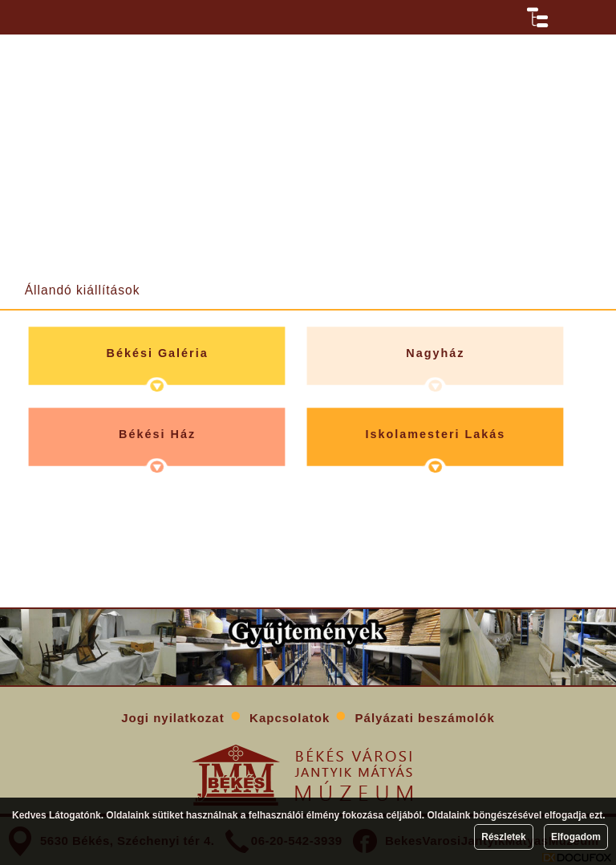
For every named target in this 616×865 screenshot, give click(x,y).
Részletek (503, 837)
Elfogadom (576, 837)
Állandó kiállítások (83, 290)
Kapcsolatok (290, 718)
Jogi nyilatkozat (173, 718)
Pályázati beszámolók (425, 718)
